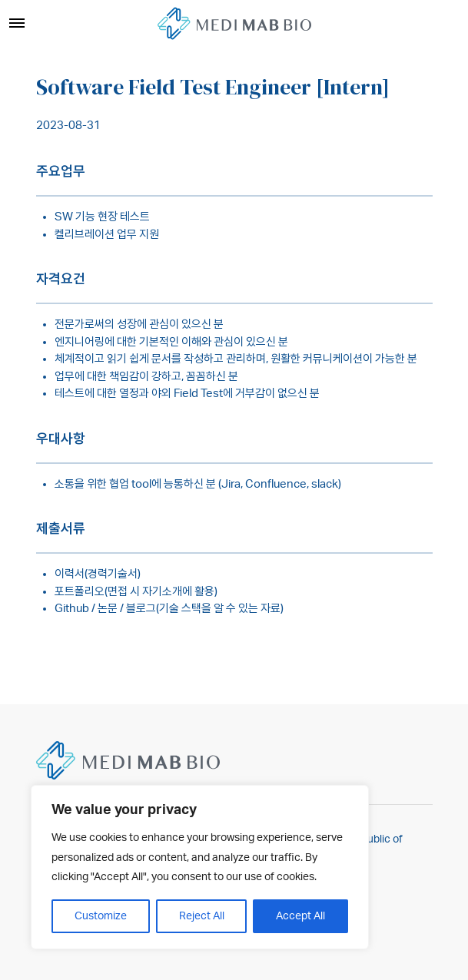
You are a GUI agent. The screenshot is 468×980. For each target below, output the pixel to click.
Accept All (300, 916)
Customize (101, 916)
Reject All (202, 916)
